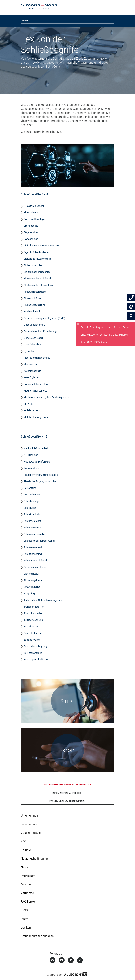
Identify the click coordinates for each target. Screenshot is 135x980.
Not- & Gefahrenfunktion (37, 462)
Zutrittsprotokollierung (36, 660)
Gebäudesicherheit (34, 325)
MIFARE (28, 404)
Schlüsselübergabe (34, 534)
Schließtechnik (32, 514)
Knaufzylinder (31, 377)
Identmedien (31, 364)
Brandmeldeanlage (34, 219)
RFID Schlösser (32, 495)
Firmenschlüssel (33, 298)
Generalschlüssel (33, 338)
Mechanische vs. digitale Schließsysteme (46, 397)
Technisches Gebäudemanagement (44, 600)
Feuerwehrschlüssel (35, 292)
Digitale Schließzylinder (37, 252)
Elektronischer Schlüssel (37, 279)
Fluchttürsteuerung (35, 305)
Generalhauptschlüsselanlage (40, 331)
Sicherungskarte (33, 580)
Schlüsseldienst (32, 521)
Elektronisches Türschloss (38, 285)
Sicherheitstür (31, 574)
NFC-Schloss (31, 455)
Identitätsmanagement (37, 358)
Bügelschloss (31, 232)
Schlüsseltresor (33, 528)
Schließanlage (31, 501)
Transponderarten (34, 607)
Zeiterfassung (31, 627)
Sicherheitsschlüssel (35, 567)
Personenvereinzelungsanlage (41, 475)
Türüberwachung (33, 620)
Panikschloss (31, 468)
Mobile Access (32, 410)
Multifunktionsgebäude (37, 417)
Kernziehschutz (32, 371)
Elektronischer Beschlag (37, 272)
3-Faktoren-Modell (34, 206)
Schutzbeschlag (33, 554)
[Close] (78, 324)
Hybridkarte (30, 351)
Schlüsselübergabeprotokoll (39, 541)
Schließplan (30, 508)
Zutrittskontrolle (33, 653)
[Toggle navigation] (109, 4)
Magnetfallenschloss (35, 391)
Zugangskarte (32, 640)
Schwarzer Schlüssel (35, 561)
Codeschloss (31, 239)
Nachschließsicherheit (36, 448)
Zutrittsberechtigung (35, 646)
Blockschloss (31, 213)
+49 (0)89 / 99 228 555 (94, 342)
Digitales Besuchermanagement (42, 246)
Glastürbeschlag (33, 345)
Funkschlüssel (32, 312)
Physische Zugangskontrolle (40, 481)
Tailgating (29, 594)
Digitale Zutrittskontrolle (37, 259)
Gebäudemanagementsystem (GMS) (44, 318)
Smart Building (32, 587)
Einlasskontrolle (33, 265)
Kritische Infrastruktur (36, 384)
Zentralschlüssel (33, 633)
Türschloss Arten (33, 613)
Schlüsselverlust (33, 547)
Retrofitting (30, 488)
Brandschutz (31, 226)
